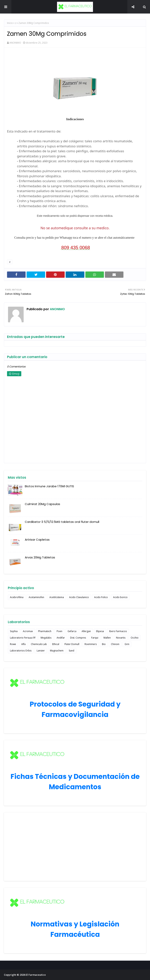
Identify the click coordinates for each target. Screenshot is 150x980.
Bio (104, 644)
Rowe (13, 644)
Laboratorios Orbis (21, 651)
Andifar (61, 638)
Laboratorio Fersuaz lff (23, 638)
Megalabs (46, 638)
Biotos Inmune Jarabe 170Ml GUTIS (49, 486)
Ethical (56, 644)
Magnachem (57, 651)
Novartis (121, 638)
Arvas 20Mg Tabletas (40, 557)
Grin (127, 644)
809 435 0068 (76, 248)
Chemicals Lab (39, 644)
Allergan (86, 631)
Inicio (10, 23)
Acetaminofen (36, 597)
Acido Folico (101, 597)
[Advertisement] (75, 847)
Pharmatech (45, 631)
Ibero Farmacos (118, 631)
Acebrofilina (17, 597)
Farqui (95, 638)
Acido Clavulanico (79, 597)
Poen (59, 631)
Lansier (41, 651)
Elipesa (100, 631)
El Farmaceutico (36, 975)
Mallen (107, 638)
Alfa (23, 644)
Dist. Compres (78, 638)
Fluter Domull (72, 644)
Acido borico (120, 597)
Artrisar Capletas (37, 540)
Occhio (135, 638)
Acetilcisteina (57, 597)
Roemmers (91, 644)
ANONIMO (15, 43)
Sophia (14, 631)
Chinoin (115, 644)
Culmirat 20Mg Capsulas (42, 504)
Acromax (28, 631)
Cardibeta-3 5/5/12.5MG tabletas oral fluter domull (62, 522)
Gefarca (72, 631)
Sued (71, 651)
